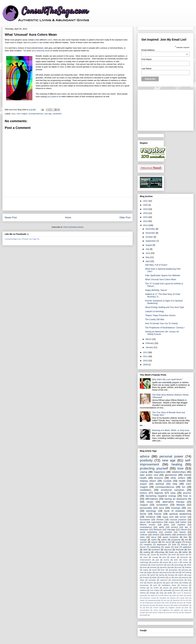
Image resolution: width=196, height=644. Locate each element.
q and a (175, 562)
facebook (176, 600)
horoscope (144, 585)
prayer (143, 484)
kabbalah (185, 605)
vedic (186, 590)
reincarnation (145, 610)
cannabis (152, 580)
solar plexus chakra (156, 612)
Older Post (125, 218)
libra (148, 608)
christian (160, 520)
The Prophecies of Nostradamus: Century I (165, 328)
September (151, 241)
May (148, 257)
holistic (183, 522)
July (148, 249)
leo (141, 608)
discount (168, 550)
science (143, 542)
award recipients (171, 537)
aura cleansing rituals (41, 51)
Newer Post (11, 218)
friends (158, 514)
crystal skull (184, 598)
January (150, 347)
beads (189, 595)
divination (164, 555)
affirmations (152, 499)
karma (166, 560)
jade (154, 605)
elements (184, 557)
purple (165, 562)
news (145, 557)
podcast (156, 562)
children (188, 567)
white (189, 565)
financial (180, 550)
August (149, 245)
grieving (185, 570)
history (144, 493)
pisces (166, 588)
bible (145, 550)
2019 (146, 209)
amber (173, 557)
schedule (144, 565)
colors (50, 40)
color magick (22, 114)
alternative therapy (173, 502)
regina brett (168, 517)
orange (155, 557)
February (150, 343)
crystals (167, 481)
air (170, 578)
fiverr (163, 570)
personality (146, 508)
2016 (146, 213)
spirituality (167, 590)
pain (157, 573)
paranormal (167, 573)
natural (184, 530)
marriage (171, 530)
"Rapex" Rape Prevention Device (160, 315)
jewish (182, 555)
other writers (178, 478)
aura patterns (33, 42)
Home (68, 218)
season (154, 542)
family (143, 514)
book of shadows (175, 511)
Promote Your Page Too (31, 239)
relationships (179, 472)
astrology (151, 511)
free (189, 550)
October (150, 237)
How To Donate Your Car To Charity (161, 323)
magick (144, 505)
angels (178, 542)
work (145, 567)
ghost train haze (163, 603)
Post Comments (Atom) (73, 227)
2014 (146, 221)
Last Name (146, 69)
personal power (171, 456)
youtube (168, 532)
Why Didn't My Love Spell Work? (167, 379)
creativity (148, 545)
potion (185, 588)
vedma (143, 593)
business (156, 550)
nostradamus (146, 527)
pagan (149, 573)
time (177, 547)
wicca (154, 537)
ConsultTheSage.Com (13, 239)
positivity (146, 460)
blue (185, 537)
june (155, 585)
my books (154, 588)
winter (170, 593)
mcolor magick (159, 608)
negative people (174, 608)
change (143, 540)
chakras (144, 535)
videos (181, 575)
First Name (146, 59)
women (183, 517)
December (151, 229)
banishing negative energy (161, 496)
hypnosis (146, 605)
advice (145, 456)
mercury (184, 585)
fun (184, 487)
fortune (184, 545)
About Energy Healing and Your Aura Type (165, 307)
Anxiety (146, 578)
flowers (150, 583)
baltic (181, 595)
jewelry (168, 535)
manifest (181, 525)
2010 (146, 361)
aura (14, 114)
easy (173, 493)
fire (184, 600)
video (142, 537)
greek (174, 603)
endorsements (178, 580)
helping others (148, 481)
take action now (149, 475)
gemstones (171, 475)
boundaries (145, 520)
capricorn (164, 580)
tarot (169, 565)
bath (172, 567)
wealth (145, 615)
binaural (185, 578)
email (154, 570)
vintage (153, 593)
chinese (173, 598)
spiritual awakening (180, 514)
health (182, 481)
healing (177, 464)
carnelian (163, 598)
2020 (146, 205)
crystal (153, 555)
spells (162, 527)
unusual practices (178, 520)
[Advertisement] (68, 204)
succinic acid (171, 612)
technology (179, 565)
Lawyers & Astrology (154, 311)
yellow (164, 540)
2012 (146, 352)
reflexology (159, 552)
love (180, 468)
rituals (150, 502)
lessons (159, 478)
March (149, 339)
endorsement (145, 560)
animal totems (163, 595)
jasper (161, 605)
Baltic (154, 578)
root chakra (155, 590)
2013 (146, 225)
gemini (159, 583)
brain (179, 567)
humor (143, 547)
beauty (182, 532)
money (143, 588)
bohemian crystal (149, 598)
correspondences (36, 114)
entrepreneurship (154, 600)
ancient (174, 527)
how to (187, 496)
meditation (146, 490)
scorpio (143, 612)
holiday (185, 583)
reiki (177, 573)
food (174, 545)
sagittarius (166, 610)
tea (180, 612)
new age (48, 114)
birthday (143, 555)
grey (181, 603)
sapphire (177, 610)
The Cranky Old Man (155, 319)
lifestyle (181, 505)
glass (168, 583)
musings (176, 508)
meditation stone (169, 585)
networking (155, 547)
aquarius (163, 567)
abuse (143, 522)
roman (156, 610)
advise (163, 578)
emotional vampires (173, 490)
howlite (189, 603)
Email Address (165, 50)
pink (164, 557)
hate (142, 573)
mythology (144, 562)
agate (153, 595)
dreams (156, 535)
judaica (176, 605)
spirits (153, 575)
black (142, 580)
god (157, 560)
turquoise (188, 612)
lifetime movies (148, 525)
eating (146, 570)
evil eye (167, 600)
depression (162, 545)
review (185, 562)
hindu (176, 583)
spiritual (160, 484)
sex (189, 508)
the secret (167, 542)
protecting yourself (154, 468)
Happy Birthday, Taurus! (156, 290)
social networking (148, 532)
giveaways (173, 570)
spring (162, 575)
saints (167, 547)
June (148, 253)
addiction (187, 547)
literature (158, 530)
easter (142, 600)
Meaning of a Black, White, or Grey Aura (171, 430)
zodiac (172, 522)
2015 (146, 217)
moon (185, 560)
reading (147, 552)
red (186, 540)
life (190, 555)
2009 (146, 365)
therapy (171, 575)
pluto (186, 608)
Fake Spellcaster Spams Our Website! (163, 275)
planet (176, 588)
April (148, 261)
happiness (160, 472)
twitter (185, 552)
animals (153, 567)
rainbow (143, 590)
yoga (189, 575)
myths (154, 540)
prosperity (176, 540)
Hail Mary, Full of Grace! (156, 265)
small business (157, 565)
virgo (161, 593)
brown (188, 542)
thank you (174, 552)
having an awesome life (178, 499)
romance (150, 517)
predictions (182, 535)
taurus (178, 590)
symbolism (57, 114)
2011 (146, 356)
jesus (168, 605)
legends (159, 493)
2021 (146, 201)
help (175, 484)
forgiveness (149, 603)
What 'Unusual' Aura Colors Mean (161, 279)
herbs (174, 555)
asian (174, 595)
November (151, 233)
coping (144, 472)
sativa (186, 610)
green (166, 525)
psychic (187, 493)
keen (176, 560)
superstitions (157, 522)
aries (176, 578)
